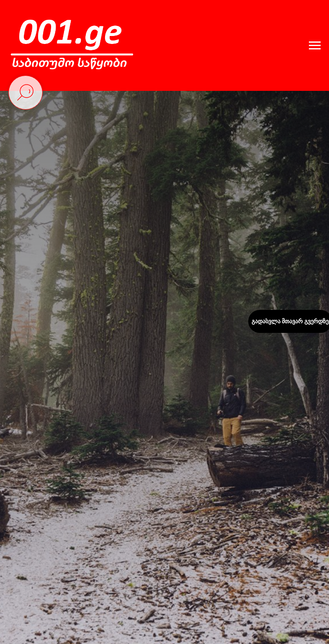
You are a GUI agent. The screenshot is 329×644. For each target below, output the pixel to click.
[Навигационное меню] (315, 46)
